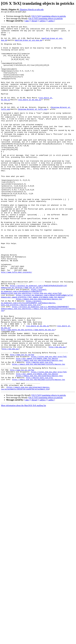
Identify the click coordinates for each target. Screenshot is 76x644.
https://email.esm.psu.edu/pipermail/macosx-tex (39, 354)
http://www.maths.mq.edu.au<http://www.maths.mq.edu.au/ (28, 391)
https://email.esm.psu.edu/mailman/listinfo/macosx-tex (39, 432)
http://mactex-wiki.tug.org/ (40, 430)
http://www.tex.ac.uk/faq (22, 420)
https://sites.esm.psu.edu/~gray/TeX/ (49, 423)
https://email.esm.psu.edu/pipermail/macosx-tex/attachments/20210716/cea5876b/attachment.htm (26, 461)
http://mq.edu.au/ (57, 411)
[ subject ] (43, 21)
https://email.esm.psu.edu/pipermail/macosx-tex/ (40, 427)
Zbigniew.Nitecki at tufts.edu (32, 10)
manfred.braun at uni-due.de (29, 43)
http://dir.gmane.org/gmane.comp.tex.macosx (37, 425)
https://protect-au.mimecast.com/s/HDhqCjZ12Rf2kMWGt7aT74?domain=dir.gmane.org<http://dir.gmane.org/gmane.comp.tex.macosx (37, 350)
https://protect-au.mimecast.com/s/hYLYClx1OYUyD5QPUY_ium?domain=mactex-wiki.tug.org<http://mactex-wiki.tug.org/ (29, 358)
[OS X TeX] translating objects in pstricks (49, 16)
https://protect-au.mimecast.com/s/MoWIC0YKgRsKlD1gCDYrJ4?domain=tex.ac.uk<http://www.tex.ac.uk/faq (34, 339)
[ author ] (51, 21)
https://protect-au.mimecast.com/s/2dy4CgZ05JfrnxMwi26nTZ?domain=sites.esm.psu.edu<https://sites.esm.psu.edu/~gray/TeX (31, 345)
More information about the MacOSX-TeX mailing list (24, 478)
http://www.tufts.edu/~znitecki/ (17, 322)
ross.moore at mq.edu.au (30, 115)
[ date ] (27, 21)
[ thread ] (34, 21)
